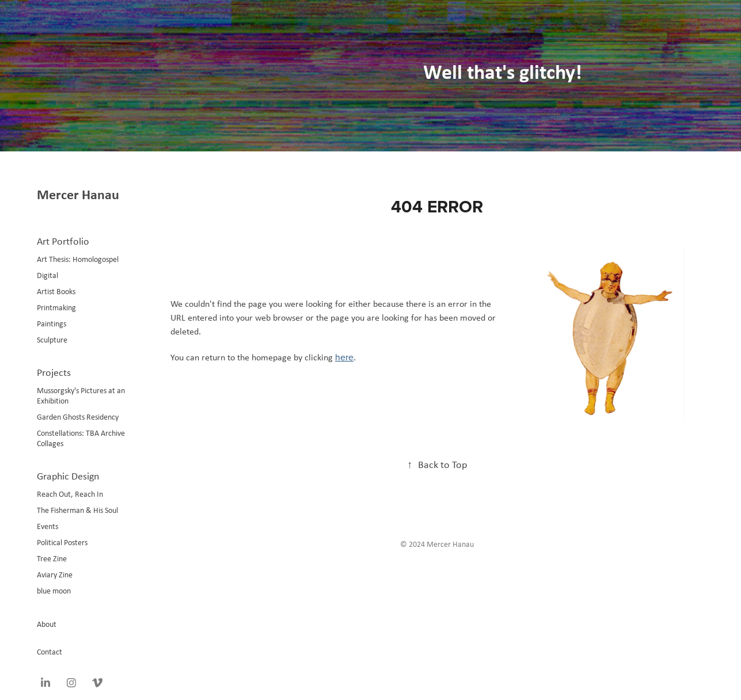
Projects (54, 372)
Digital (48, 275)
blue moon (54, 591)
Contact (50, 652)
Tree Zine (52, 558)
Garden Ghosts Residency (78, 417)
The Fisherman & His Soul (77, 510)
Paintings (52, 324)
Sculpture (52, 340)
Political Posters (62, 542)
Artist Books (56, 291)
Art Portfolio (63, 241)
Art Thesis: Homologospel (78, 259)
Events (48, 526)
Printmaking (56, 307)
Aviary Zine (55, 575)
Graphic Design (68, 476)
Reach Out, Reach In (70, 494)
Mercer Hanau (78, 194)
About (47, 624)
